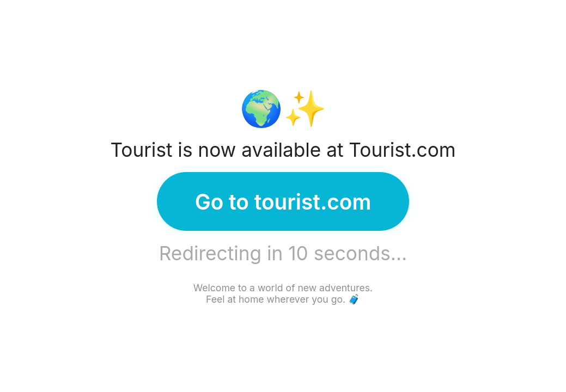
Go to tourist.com (283, 202)
